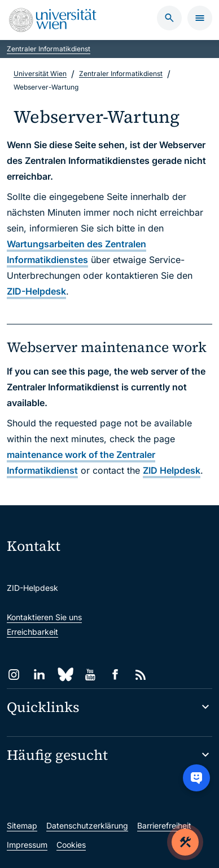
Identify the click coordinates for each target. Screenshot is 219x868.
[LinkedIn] (39, 675)
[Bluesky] (65, 675)
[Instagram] (14, 675)
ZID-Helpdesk (36, 291)
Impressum (27, 845)
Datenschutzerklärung (87, 825)
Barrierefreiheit (164, 825)
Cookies (71, 845)
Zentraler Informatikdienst (49, 49)
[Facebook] (115, 675)
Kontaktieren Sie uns (44, 617)
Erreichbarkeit (32, 632)
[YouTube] (90, 675)
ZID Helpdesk (172, 470)
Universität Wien (40, 74)
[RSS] (141, 675)
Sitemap (22, 825)
